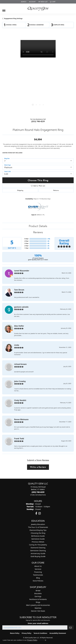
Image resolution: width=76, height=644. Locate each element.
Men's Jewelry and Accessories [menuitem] (38, 605)
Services (38, 569)
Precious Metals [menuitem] (38, 542)
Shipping (20, 190)
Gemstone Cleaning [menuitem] (38, 551)
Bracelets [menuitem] (38, 593)
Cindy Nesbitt (20, 400)
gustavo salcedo (21, 307)
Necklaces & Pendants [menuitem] (38, 599)
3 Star (26, 243)
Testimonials (38, 575)
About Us (38, 566)
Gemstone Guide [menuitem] (38, 539)
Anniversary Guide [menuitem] (38, 553)
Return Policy (15, 633)
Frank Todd (19, 439)
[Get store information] (38, 495)
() (49, 239)
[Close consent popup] (46, 640)
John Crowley (20, 381)
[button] (23, 2)
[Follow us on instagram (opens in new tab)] (40, 513)
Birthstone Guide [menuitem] (38, 536)
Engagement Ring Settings (13, 18)
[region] (38, 75)
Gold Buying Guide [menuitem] (38, 556)
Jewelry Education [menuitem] (38, 524)
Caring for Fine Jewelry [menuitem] (38, 545)
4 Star (26, 241)
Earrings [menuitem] (38, 596)
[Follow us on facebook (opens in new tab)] (36, 513)
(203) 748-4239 (38, 121)
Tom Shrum (19, 290)
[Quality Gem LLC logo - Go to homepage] (38, 9)
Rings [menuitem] (38, 602)
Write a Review (38, 467)
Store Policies (38, 581)
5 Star (26, 239)
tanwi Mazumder (22, 271)
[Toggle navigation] (4, 10)
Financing (38, 572)
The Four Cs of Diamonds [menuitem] (38, 527)
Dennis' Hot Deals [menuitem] (38, 611)
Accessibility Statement (58, 633)
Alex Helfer (19, 326)
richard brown (20, 364)
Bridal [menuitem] (38, 591)
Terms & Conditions (40, 633)
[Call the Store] (38, 492)
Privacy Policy (26, 633)
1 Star (26, 248)
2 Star (26, 246)
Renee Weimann (21, 419)
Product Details (38, 226)
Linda (17, 345)
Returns (56, 190)
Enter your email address (38, 623)
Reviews (38, 232)
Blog (38, 578)
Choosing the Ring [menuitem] (38, 533)
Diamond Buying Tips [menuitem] (38, 530)
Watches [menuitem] (38, 608)
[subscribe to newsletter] (70, 628)
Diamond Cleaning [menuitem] (38, 548)
